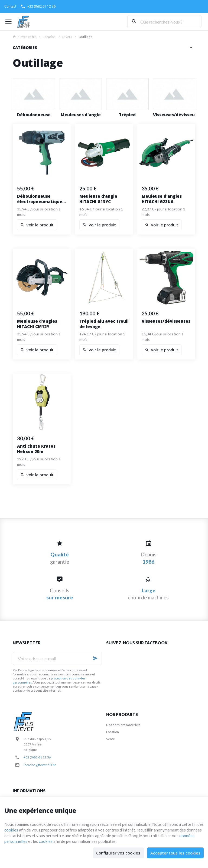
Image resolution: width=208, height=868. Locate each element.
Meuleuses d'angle (81, 115)
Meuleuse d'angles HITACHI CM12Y (37, 324)
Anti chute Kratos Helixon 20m (36, 449)
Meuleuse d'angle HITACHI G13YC (98, 199)
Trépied (127, 115)
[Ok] (95, 658)
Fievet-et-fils (25, 37)
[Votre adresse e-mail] (57, 658)
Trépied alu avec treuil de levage (104, 324)
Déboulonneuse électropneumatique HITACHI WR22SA (40, 199)
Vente (110, 739)
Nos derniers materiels (123, 725)
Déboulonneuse (34, 115)
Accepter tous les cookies (175, 853)
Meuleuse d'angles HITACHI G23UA (162, 199)
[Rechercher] (134, 22)
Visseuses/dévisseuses (174, 115)
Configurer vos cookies (118, 853)
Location (49, 37)
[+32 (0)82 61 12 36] (38, 6)
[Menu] (8, 22)
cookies (11, 830)
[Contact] (10, 6)
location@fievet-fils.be (40, 765)
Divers (67, 37)
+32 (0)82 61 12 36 (37, 757)
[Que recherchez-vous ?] (164, 22)
